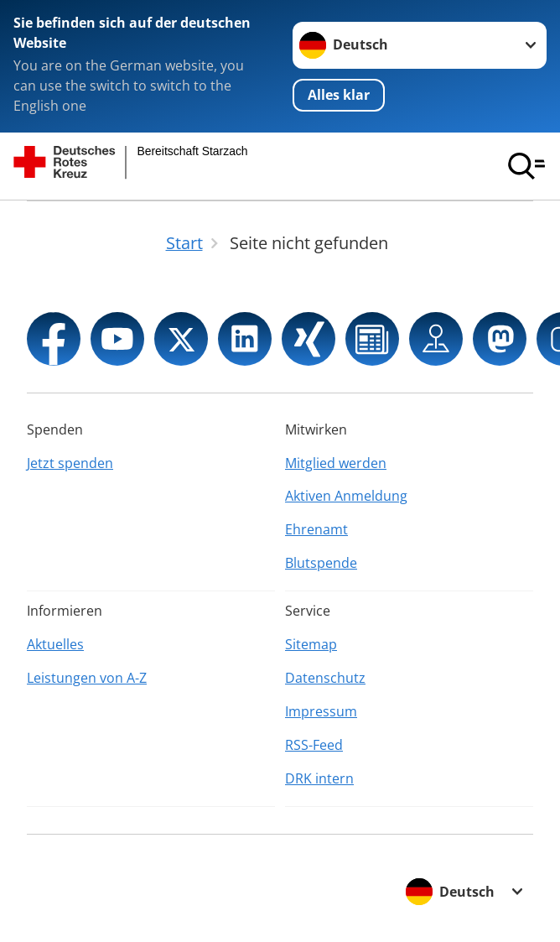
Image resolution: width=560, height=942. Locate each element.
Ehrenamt (316, 529)
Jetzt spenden (70, 463)
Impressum (321, 711)
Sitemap (311, 644)
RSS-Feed (314, 745)
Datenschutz (325, 678)
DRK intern (319, 778)
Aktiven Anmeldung (346, 496)
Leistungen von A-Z (87, 678)
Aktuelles (55, 644)
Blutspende (321, 563)
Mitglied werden (336, 463)
